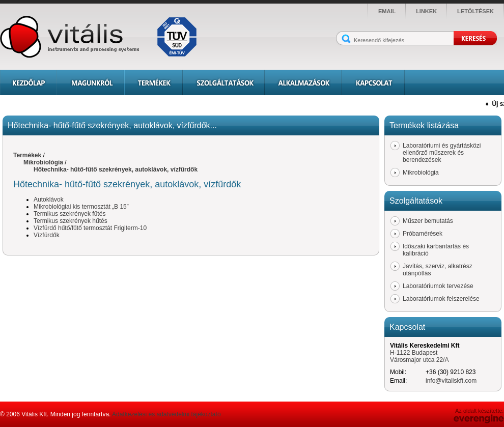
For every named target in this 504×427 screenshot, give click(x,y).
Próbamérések (423, 234)
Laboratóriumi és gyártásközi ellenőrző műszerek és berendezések (442, 153)
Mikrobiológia (43, 162)
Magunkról (90, 82)
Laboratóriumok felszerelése (441, 299)
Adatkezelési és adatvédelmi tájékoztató (166, 414)
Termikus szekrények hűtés (71, 221)
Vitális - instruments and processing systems (102, 37)
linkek (426, 11)
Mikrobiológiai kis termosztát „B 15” (81, 207)
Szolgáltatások (224, 82)
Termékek (153, 82)
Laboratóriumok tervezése (438, 286)
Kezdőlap (28, 82)
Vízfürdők (47, 235)
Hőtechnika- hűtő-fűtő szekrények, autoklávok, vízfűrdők (116, 169)
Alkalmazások (303, 82)
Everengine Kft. (479, 419)
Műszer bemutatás (428, 221)
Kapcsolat (373, 82)
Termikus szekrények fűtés (69, 214)
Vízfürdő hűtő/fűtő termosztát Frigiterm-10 (90, 228)
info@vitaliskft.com (451, 381)
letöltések (475, 11)
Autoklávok (49, 200)
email (387, 11)
